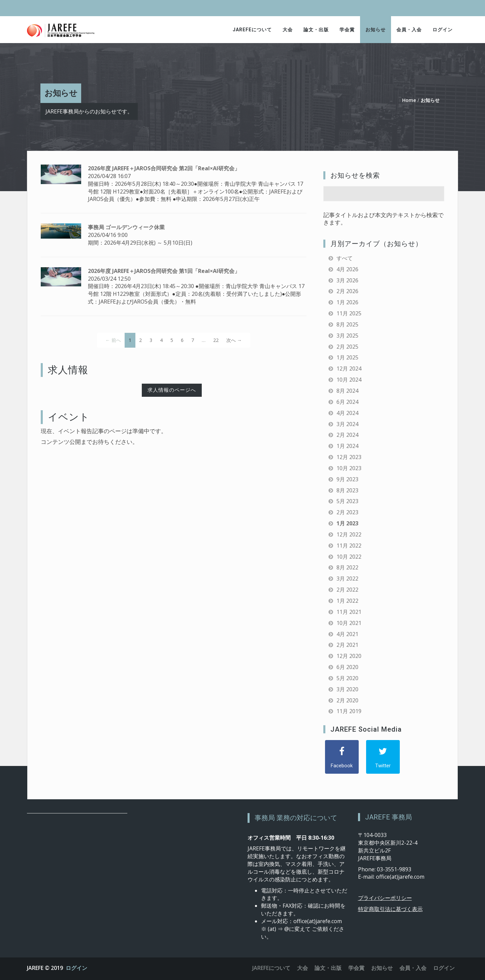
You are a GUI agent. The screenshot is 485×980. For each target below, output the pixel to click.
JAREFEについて (252, 30)
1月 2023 (347, 523)
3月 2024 (347, 424)
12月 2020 (349, 656)
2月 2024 (347, 435)
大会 (288, 30)
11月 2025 (349, 313)
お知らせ (376, 30)
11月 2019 (349, 711)
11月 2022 (349, 546)
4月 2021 (347, 634)
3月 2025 (347, 336)
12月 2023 (349, 457)
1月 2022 (347, 601)
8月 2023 (347, 490)
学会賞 (347, 30)
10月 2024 (349, 380)
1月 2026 (347, 302)
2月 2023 (347, 512)
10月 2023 (349, 468)
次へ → (234, 340)
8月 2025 (347, 324)
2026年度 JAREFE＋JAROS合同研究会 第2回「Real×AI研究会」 (164, 168)
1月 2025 (347, 357)
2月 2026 (347, 291)
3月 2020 (347, 689)
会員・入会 (409, 30)
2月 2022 (347, 590)
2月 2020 (347, 700)
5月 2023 (347, 501)
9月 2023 (347, 479)
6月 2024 (347, 402)
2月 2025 (347, 347)
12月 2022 (349, 534)
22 (216, 340)
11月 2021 (349, 612)
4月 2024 (347, 413)
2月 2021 (347, 645)
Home (409, 100)
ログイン (443, 30)
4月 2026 (347, 269)
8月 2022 (347, 567)
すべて (345, 258)
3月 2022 (347, 579)
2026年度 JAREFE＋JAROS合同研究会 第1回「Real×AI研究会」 (164, 271)
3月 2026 (347, 280)
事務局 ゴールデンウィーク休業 (126, 227)
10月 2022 (349, 557)
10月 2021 (349, 623)
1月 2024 (347, 446)
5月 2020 (347, 678)
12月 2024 (349, 369)
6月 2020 (347, 667)
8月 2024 (347, 391)
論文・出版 (316, 30)
